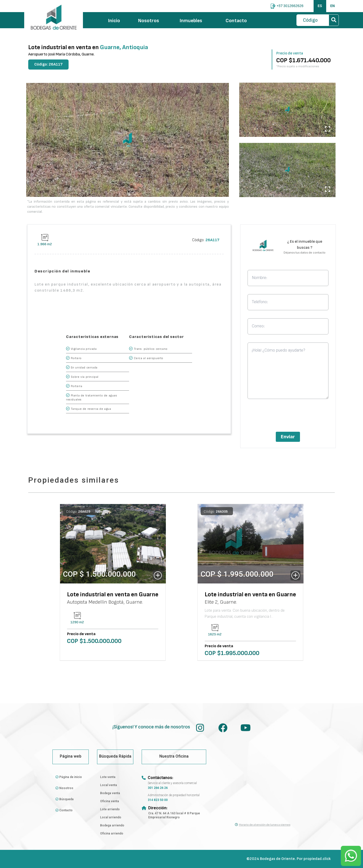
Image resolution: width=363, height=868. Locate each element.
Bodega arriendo (112, 826)
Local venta (109, 785)
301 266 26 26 (158, 788)
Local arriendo (111, 818)
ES (320, 6)
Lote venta (108, 777)
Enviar (288, 437)
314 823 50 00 (158, 800)
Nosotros (149, 21)
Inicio (114, 21)
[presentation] (288, 417)
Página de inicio (69, 777)
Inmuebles (195, 21)
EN (332, 6)
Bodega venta (110, 793)
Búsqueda (65, 799)
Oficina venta (110, 801)
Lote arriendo (110, 810)
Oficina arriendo (112, 834)
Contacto (236, 21)
